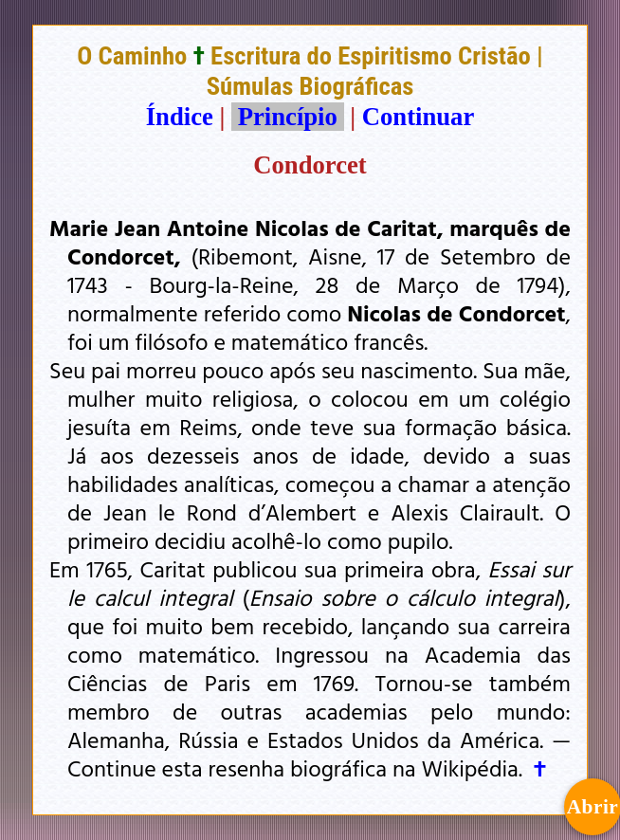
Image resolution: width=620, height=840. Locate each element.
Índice (180, 117)
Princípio (287, 117)
